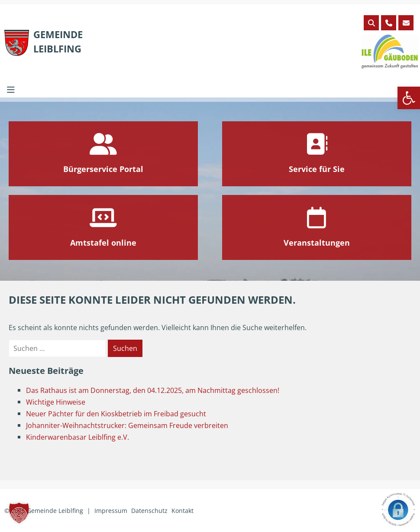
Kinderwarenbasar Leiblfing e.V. (78, 437)
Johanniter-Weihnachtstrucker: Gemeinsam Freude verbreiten (127, 425)
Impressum (111, 511)
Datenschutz (149, 511)
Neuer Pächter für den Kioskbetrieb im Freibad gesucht (116, 414)
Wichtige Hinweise (56, 402)
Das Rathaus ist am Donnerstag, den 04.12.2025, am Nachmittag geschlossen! (153, 390)
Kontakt (183, 511)
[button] (409, 98)
